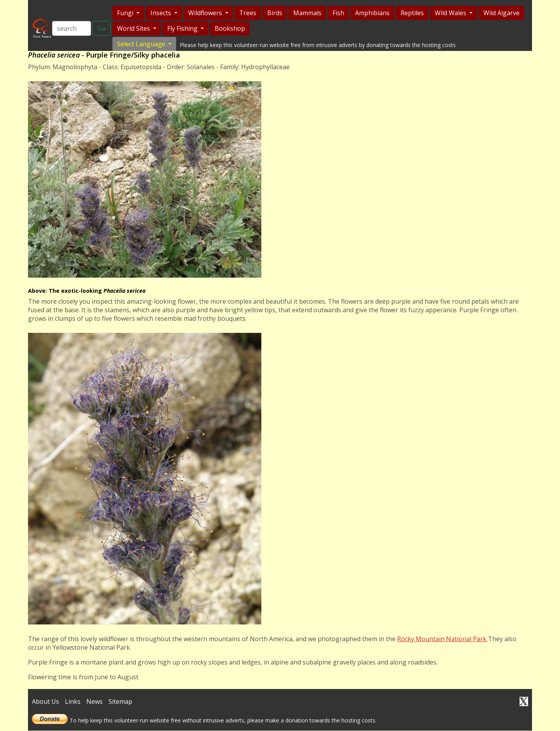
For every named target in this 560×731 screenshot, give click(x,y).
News (94, 702)
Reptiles (411, 13)
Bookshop (229, 28)
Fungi (125, 13)
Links (73, 702)
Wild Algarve (501, 13)
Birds (274, 13)
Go (101, 29)
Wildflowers (205, 13)
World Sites (134, 28)
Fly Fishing (182, 28)
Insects (161, 13)
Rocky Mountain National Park (443, 640)
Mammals (307, 13)
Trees (247, 13)
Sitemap (120, 702)
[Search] (71, 29)
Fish (338, 13)
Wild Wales (451, 13)
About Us (45, 702)
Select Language (141, 44)
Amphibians (372, 13)
